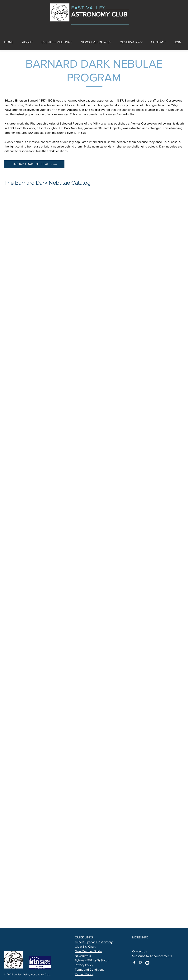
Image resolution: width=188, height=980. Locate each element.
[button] (96, 42)
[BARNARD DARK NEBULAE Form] (34, 164)
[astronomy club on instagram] (141, 963)
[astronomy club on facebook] (134, 963)
